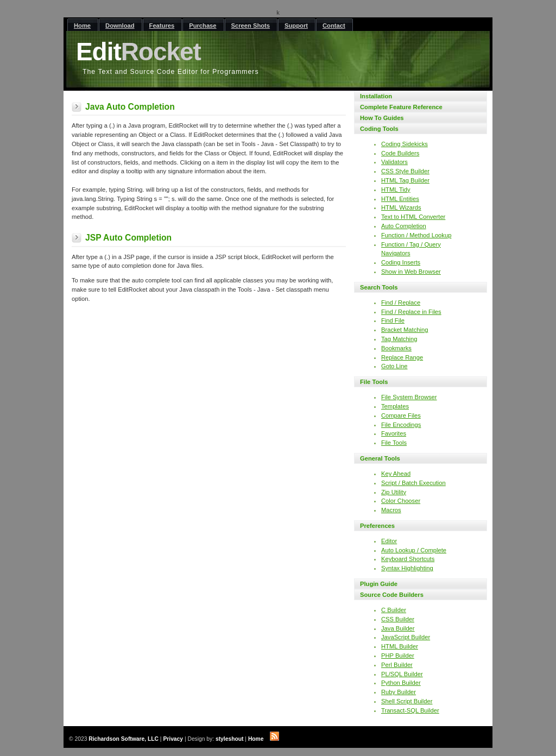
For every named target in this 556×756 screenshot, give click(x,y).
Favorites (394, 433)
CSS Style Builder (405, 171)
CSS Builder (398, 619)
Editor (389, 541)
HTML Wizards (401, 207)
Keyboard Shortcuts (408, 559)
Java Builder (398, 628)
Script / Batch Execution (413, 483)
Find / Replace (401, 303)
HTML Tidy (396, 190)
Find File (393, 320)
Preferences (377, 526)
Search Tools (379, 287)
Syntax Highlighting (407, 568)
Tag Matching (399, 339)
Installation (376, 96)
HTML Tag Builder (405, 180)
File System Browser (409, 397)
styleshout (230, 739)
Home (256, 739)
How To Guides (382, 118)
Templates (395, 406)
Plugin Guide (379, 584)
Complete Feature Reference (401, 107)
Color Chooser (401, 501)
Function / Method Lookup (416, 235)
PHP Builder (398, 656)
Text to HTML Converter (413, 217)
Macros (391, 510)
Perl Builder (397, 665)
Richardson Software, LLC (124, 739)
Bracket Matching (405, 330)
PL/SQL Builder (402, 674)
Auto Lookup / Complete (414, 550)
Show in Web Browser (411, 272)
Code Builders (400, 153)
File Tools (374, 382)
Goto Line (394, 366)
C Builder (394, 610)
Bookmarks (396, 348)
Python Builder (401, 683)
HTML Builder (400, 646)
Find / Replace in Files (411, 312)
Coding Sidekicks (405, 144)
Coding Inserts (401, 262)
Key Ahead (396, 474)
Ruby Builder (399, 692)
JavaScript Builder (406, 637)
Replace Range (402, 357)
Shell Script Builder (407, 701)
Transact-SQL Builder (410, 710)
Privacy (173, 739)
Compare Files (401, 415)
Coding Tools (379, 129)
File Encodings (401, 425)
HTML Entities (400, 199)
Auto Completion (404, 226)
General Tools (380, 458)
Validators (394, 162)
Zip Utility (394, 492)
